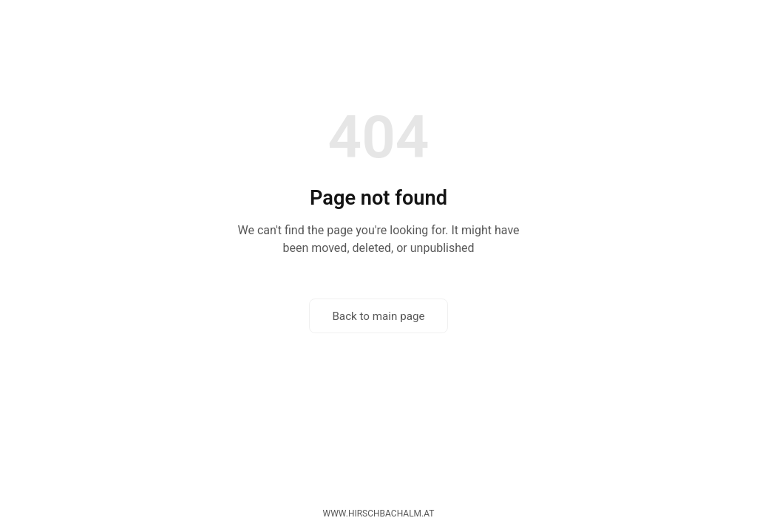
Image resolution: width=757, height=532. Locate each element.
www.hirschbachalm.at (379, 514)
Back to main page (378, 316)
